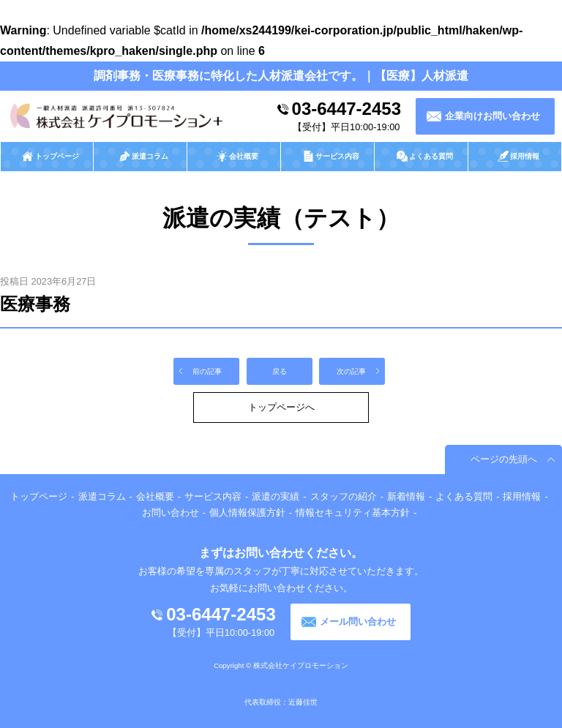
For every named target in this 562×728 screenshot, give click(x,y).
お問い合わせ (171, 513)
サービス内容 (213, 496)
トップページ (39, 496)
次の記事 (351, 371)
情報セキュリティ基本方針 (353, 513)
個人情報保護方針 (247, 513)
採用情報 (522, 496)
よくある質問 (464, 496)
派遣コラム (102, 496)
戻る (280, 371)
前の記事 (207, 371)
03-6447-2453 (346, 109)
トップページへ (281, 407)
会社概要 (155, 496)
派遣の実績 (276, 496)
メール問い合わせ (358, 622)
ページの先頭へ (504, 459)
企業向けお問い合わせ (492, 116)
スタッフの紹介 (344, 496)
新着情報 (406, 496)
